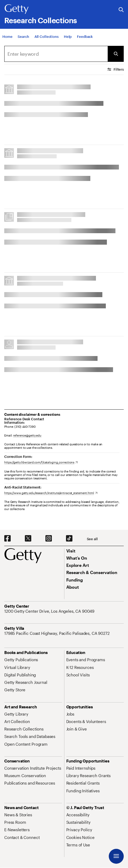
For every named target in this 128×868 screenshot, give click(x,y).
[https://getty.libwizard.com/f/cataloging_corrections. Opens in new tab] (41, 462)
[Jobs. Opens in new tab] (70, 714)
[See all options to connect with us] (92, 539)
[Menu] (116, 856)
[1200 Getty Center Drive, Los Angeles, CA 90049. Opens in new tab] (50, 611)
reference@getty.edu (27, 435)
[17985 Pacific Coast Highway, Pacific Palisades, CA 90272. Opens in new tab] (57, 633)
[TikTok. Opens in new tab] (69, 539)
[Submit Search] (116, 54)
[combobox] (56, 54)
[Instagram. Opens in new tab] (49, 539)
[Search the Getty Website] (121, 10)
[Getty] (17, 9)
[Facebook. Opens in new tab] (7, 539)
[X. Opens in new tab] (28, 539)
